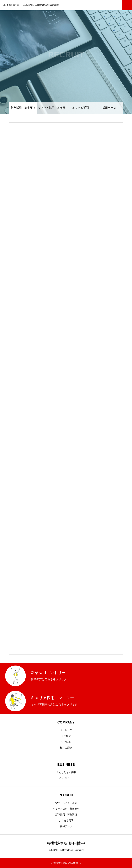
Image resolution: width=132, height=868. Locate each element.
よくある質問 (80, 108)
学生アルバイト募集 (66, 803)
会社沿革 (66, 742)
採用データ (109, 108)
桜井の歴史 (66, 748)
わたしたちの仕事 (66, 772)
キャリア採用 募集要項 (52, 110)
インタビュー (66, 778)
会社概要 (66, 736)
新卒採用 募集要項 (66, 815)
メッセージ (66, 730)
